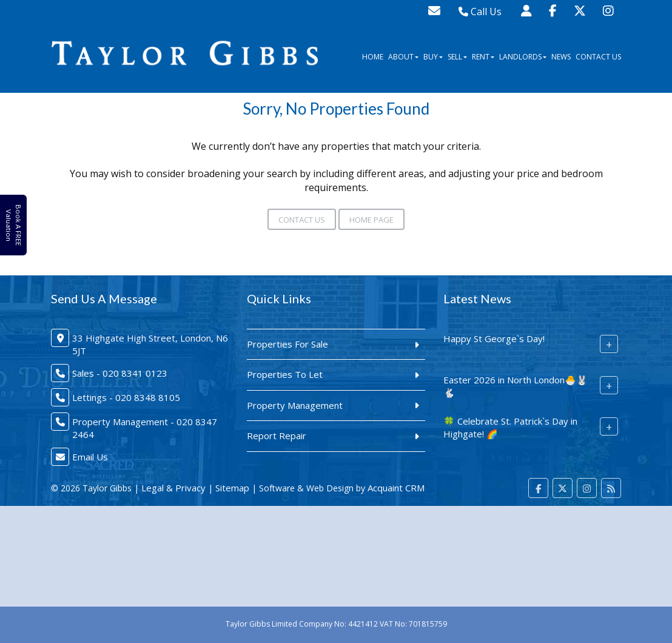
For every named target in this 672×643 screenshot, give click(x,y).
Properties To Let (285, 374)
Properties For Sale (287, 344)
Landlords (523, 57)
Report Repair (277, 436)
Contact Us (598, 57)
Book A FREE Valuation (13, 225)
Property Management (295, 405)
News (561, 57)
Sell (457, 57)
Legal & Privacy (173, 488)
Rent (483, 57)
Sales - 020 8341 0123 (120, 373)
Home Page (371, 220)
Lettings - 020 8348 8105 (126, 397)
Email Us (90, 457)
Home (373, 57)
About (403, 57)
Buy (433, 57)
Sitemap (232, 488)
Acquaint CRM (396, 488)
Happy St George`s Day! (494, 338)
